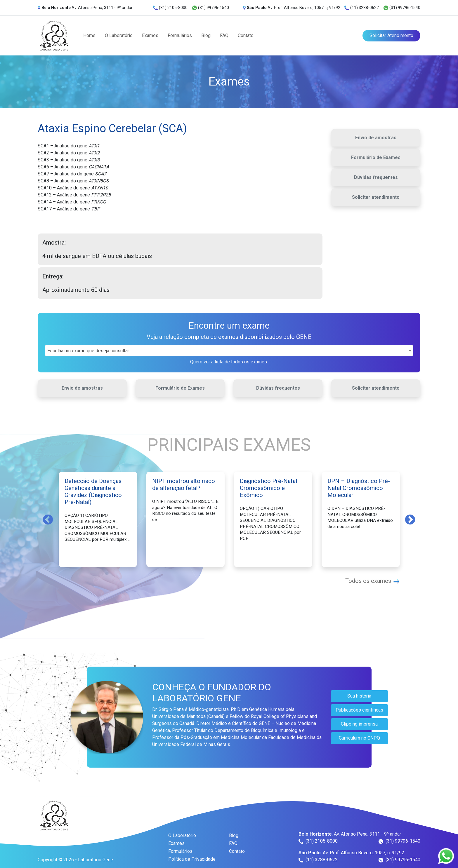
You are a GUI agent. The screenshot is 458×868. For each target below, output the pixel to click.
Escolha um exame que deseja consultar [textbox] (88, 351)
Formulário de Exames (376, 157)
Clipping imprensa (359, 724)
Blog (206, 35)
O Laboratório (119, 35)
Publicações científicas (359, 710)
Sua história (359, 696)
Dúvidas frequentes (376, 177)
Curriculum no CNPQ (359, 738)
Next (410, 519)
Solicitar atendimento (376, 197)
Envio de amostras (376, 138)
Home (89, 35)
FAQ (224, 35)
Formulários (180, 35)
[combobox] (229, 351)
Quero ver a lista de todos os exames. (229, 362)
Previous (48, 519)
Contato (246, 35)
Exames (150, 35)
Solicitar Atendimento (391, 35)
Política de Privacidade (192, 859)
